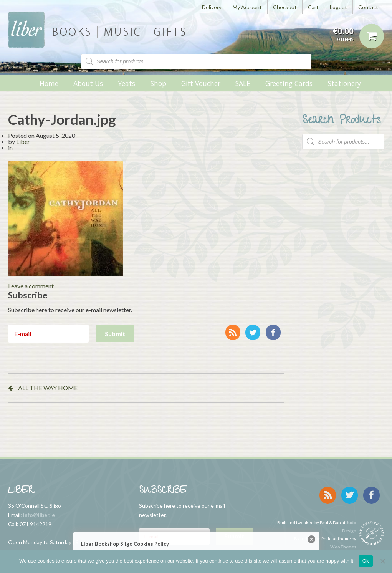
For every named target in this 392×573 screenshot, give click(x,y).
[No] (382, 561)
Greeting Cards (289, 83)
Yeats (127, 83)
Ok (366, 561)
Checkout (285, 7)
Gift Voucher (201, 83)
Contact (368, 7)
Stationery (344, 83)
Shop (158, 83)
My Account (247, 7)
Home (49, 83)
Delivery (212, 7)
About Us (88, 83)
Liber (23, 142)
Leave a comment (31, 286)
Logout (338, 7)
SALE (243, 83)
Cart (313, 7)
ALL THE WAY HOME (48, 388)
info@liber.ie (39, 515)
